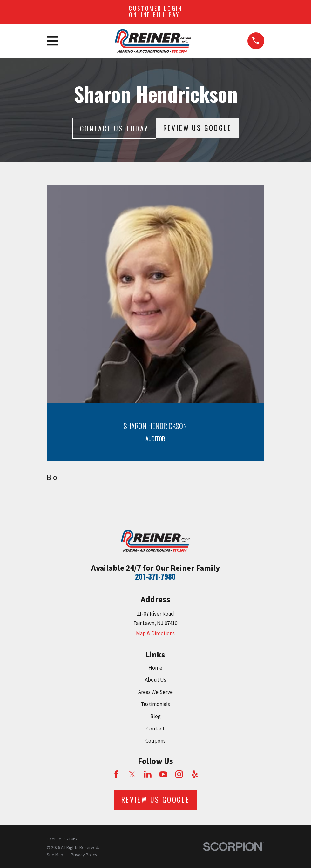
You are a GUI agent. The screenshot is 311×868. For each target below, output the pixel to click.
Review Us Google (197, 128)
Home (155, 668)
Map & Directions (155, 633)
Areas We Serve (155, 692)
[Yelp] (195, 774)
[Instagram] (179, 774)
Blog (155, 716)
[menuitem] (55, 855)
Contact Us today (114, 128)
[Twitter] (132, 774)
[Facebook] (116, 774)
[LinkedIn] (148, 774)
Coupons (155, 741)
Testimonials (155, 704)
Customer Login (155, 11)
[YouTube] (163, 774)
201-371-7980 (155, 576)
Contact (155, 729)
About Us (155, 680)
